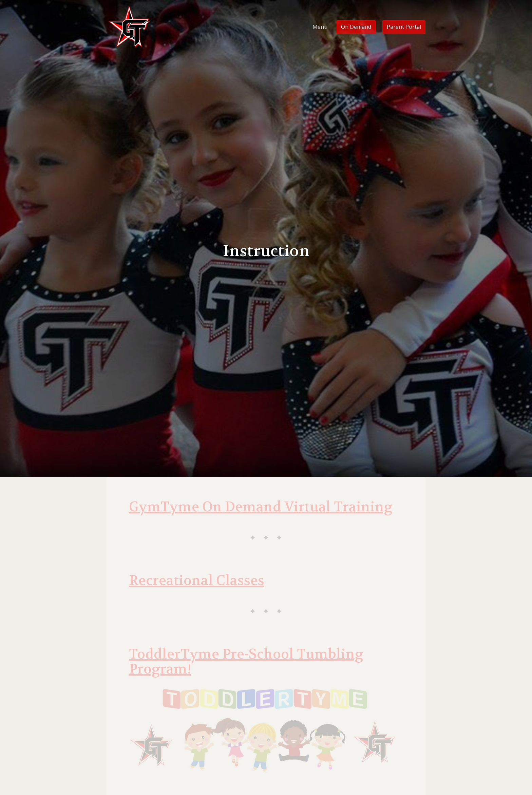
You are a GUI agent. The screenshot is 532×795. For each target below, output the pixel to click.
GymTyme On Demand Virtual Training (261, 507)
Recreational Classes (197, 581)
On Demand (356, 27)
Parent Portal (404, 27)
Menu (320, 27)
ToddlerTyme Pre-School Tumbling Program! (246, 662)
